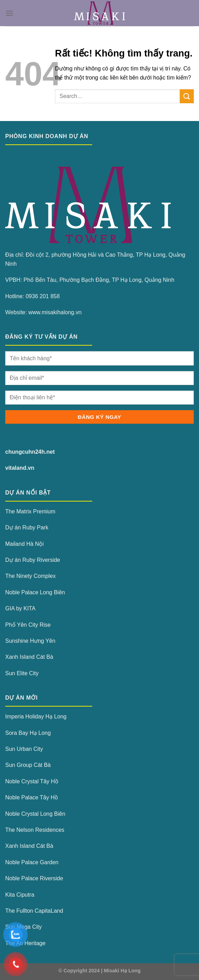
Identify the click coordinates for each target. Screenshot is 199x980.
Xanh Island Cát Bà (29, 657)
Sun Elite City (22, 673)
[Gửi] (187, 96)
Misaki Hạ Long (122, 971)
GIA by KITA (20, 608)
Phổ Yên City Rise (28, 625)
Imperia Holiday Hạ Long (36, 717)
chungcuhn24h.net (30, 452)
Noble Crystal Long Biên (35, 814)
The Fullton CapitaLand (34, 911)
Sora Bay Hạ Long (28, 733)
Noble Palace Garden (32, 862)
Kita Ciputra (20, 895)
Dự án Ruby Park (27, 527)
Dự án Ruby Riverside (33, 560)
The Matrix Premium (30, 511)
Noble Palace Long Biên (35, 592)
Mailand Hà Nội (24, 544)
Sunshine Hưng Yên (30, 641)
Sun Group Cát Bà (28, 765)
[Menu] (9, 13)
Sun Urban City (24, 749)
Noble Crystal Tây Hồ (32, 781)
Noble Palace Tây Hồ (32, 797)
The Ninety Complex (30, 576)
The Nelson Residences (35, 830)
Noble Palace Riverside (34, 878)
